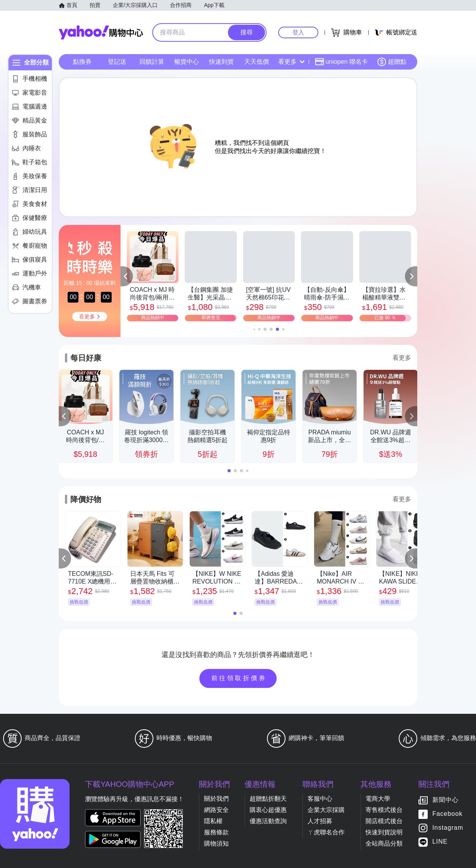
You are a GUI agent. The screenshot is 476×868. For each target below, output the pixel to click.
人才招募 (320, 821)
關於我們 (216, 799)
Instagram (448, 828)
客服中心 (320, 799)
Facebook (447, 814)
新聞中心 (445, 800)
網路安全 (216, 810)
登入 (298, 32)
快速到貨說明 (384, 832)
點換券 (82, 62)
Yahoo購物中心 (101, 32)
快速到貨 (221, 62)
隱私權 (213, 821)
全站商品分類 (384, 843)
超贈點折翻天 (268, 799)
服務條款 (216, 832)
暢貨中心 (187, 62)
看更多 (291, 62)
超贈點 (392, 62)
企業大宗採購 (326, 810)
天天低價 (257, 62)
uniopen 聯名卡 (341, 62)
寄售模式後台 (384, 810)
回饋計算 (152, 62)
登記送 (117, 62)
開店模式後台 (384, 821)
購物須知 (216, 843)
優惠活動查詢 (268, 821)
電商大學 (378, 799)
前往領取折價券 (239, 678)
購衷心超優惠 (268, 810)
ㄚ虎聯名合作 (326, 832)
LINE (440, 842)
